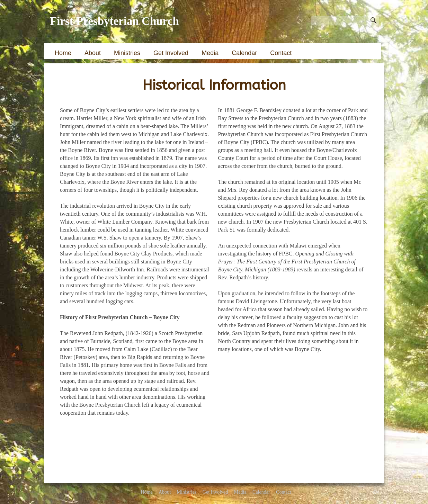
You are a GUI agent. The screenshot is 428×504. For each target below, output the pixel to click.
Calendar (244, 53)
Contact (281, 53)
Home (63, 53)
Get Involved (171, 53)
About (93, 53)
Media (210, 53)
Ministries (127, 53)
